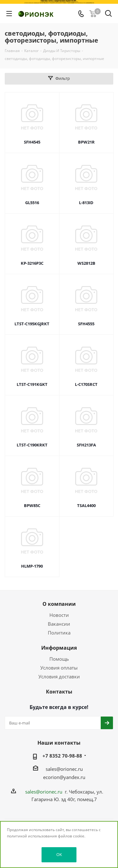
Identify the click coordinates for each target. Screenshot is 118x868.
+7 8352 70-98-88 (62, 756)
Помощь (59, 659)
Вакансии (59, 624)
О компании (59, 604)
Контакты (59, 692)
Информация (59, 648)
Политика (59, 633)
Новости (59, 615)
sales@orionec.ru (64, 769)
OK (59, 854)
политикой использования (32, 836)
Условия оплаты (59, 668)
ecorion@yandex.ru (64, 777)
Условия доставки (59, 676)
